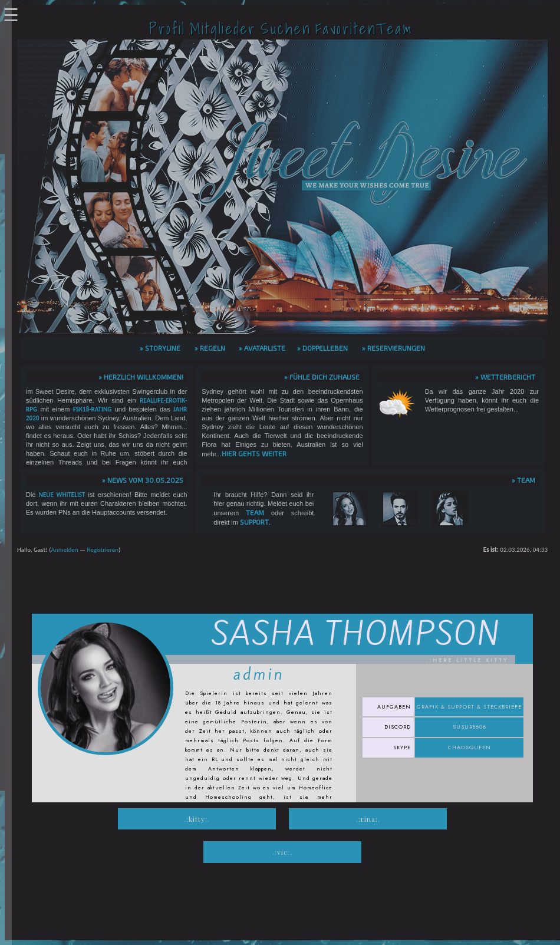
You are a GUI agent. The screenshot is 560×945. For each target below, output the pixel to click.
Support (254, 522)
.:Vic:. (282, 852)
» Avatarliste (262, 348)
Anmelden (64, 550)
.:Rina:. (368, 819)
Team (255, 512)
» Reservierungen (393, 348)
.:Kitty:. (197, 819)
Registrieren (103, 550)
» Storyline (160, 348)
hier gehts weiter (254, 453)
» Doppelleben (322, 348)
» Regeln (210, 348)
